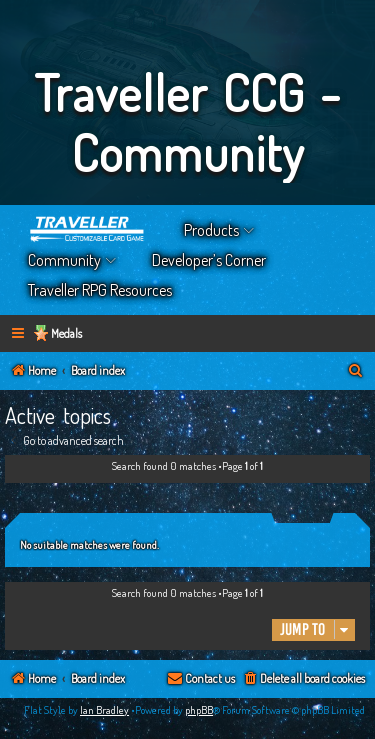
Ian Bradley (104, 710)
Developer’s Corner (209, 260)
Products (211, 230)
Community (64, 260)
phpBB (199, 710)
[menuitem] (356, 371)
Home (88, 230)
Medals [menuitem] (66, 333)
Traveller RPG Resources (100, 290)
